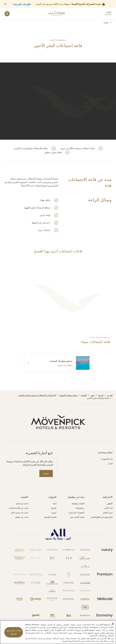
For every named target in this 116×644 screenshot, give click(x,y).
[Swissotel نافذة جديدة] (85, 583)
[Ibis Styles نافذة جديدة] (52, 615)
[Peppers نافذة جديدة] (69, 591)
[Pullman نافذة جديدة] (19, 574)
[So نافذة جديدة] (52, 558)
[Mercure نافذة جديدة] (52, 599)
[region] (58, 632)
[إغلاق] (113, 623)
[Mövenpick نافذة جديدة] (19, 583)
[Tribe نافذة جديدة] (85, 607)
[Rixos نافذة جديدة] (85, 566)
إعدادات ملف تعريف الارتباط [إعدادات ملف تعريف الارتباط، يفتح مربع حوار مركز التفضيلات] (14, 632)
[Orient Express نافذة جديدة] (69, 550)
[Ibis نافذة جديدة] (69, 615)
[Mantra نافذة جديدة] (85, 599)
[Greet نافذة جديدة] (36, 615)
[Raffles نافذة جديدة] (85, 550)
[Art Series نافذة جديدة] (52, 574)
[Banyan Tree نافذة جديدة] (52, 550)
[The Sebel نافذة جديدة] (52, 591)
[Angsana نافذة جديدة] (69, 583)
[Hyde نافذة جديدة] (36, 583)
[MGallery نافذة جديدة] (69, 574)
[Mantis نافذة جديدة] (85, 574)
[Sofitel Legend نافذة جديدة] (19, 550)
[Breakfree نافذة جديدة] (85, 615)
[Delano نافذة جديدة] (36, 550)
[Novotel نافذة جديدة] (69, 599)
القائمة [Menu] (109, 14)
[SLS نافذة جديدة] (69, 558)
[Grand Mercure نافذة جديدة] (85, 591)
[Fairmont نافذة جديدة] (85, 558)
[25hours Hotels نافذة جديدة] (52, 583)
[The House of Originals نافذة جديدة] (19, 558)
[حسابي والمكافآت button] (7, 14)
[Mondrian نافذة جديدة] (36, 574)
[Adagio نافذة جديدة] (36, 599)
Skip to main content (0, 0)
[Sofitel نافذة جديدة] (36, 558)
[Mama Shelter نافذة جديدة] (19, 599)
